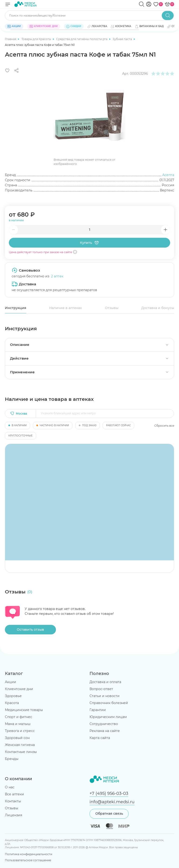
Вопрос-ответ (101, 689)
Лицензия (14, 815)
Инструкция (16, 308)
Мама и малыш (18, 724)
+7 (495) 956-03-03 (109, 793)
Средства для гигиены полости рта (82, 39)
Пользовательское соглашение (28, 860)
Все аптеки (14, 794)
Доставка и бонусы (158, 308)
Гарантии (98, 710)
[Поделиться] (16, 70)
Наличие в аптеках (65, 308)
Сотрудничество (104, 724)
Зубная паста (123, 39)
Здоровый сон (17, 738)
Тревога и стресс (20, 731)
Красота (12, 703)
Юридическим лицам (108, 717)
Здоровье (13, 696)
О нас (10, 787)
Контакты (13, 801)
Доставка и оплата (105, 682)
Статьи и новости (105, 696)
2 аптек (57, 276)
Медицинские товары (24, 710)
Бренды (12, 759)
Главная (11, 39)
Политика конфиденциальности (29, 854)
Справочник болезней (109, 703)
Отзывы (112, 308)
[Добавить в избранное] (7, 70)
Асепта (168, 175)
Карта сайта (100, 738)
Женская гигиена (20, 745)
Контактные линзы (21, 752)
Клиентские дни (19, 689)
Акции (10, 682)
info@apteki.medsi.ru (112, 802)
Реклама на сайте (105, 731)
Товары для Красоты (37, 39)
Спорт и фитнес (19, 717)
